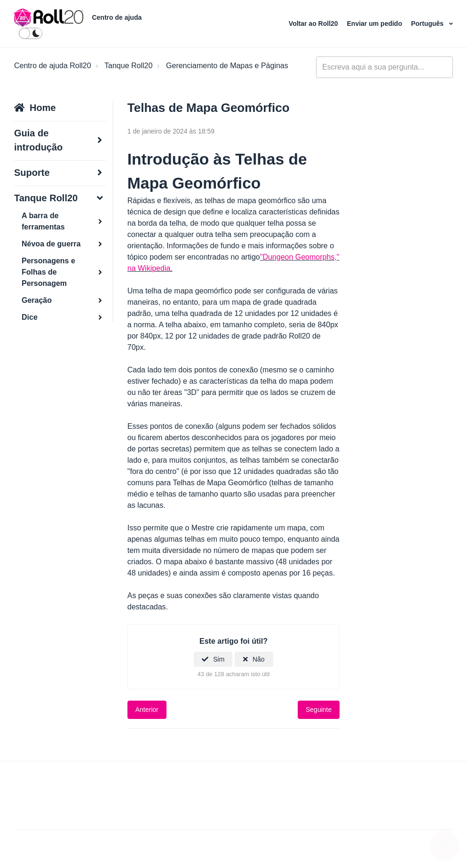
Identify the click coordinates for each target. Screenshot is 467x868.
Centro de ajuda (117, 17)
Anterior (147, 710)
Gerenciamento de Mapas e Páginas (227, 66)
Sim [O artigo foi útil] (219, 659)
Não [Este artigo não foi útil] (259, 659)
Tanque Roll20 (128, 66)
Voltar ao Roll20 (314, 24)
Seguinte (319, 710)
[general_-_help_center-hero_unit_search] (384, 67)
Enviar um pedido (376, 24)
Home (43, 108)
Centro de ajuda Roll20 (53, 66)
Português (428, 24)
